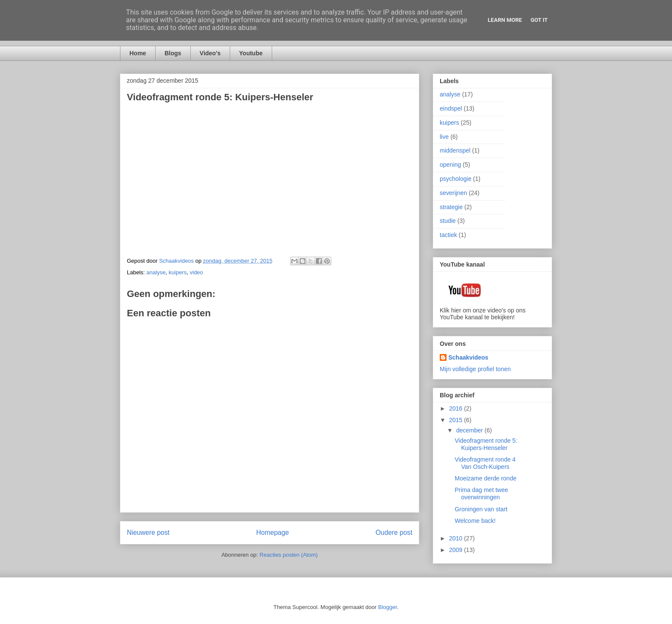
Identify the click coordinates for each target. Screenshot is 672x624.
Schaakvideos (468, 357)
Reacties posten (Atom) (289, 555)
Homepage (273, 532)
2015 (457, 420)
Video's (210, 53)
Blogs (173, 53)
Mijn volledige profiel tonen (475, 369)
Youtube (251, 53)
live (444, 137)
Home (138, 53)
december (470, 430)
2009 (457, 550)
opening (450, 165)
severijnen (453, 193)
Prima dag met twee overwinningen (481, 493)
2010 (457, 538)
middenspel (455, 150)
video (196, 272)
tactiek (448, 235)
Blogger (387, 607)
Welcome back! (475, 521)
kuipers (178, 272)
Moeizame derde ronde (486, 478)
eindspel (451, 108)
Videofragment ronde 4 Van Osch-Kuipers (485, 463)
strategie (451, 207)
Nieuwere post (148, 532)
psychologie (456, 179)
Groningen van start (481, 509)
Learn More (505, 20)
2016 (457, 408)
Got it (539, 20)
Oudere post (394, 532)
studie (448, 221)
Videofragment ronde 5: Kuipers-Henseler (486, 444)
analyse (156, 272)
